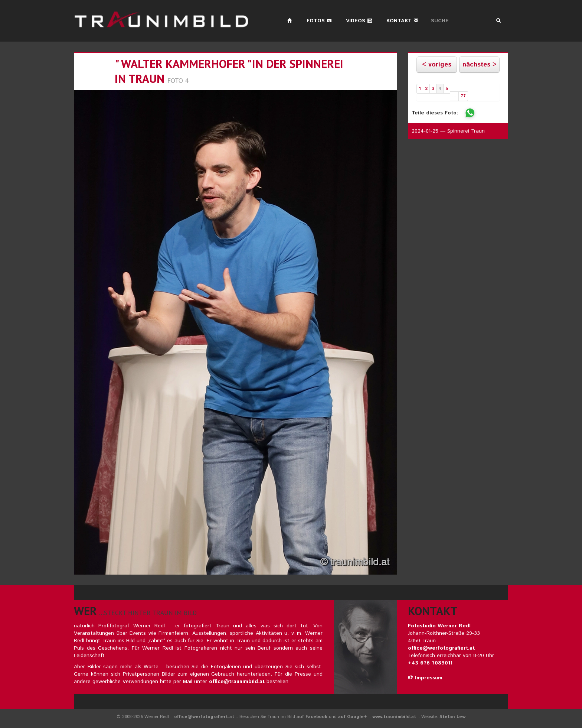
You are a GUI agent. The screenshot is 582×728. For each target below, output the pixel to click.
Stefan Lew (452, 717)
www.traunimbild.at (394, 717)
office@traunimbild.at (237, 682)
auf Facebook (312, 717)
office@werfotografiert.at (441, 648)
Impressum (425, 678)
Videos (359, 21)
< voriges (437, 65)
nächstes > (480, 65)
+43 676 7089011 (430, 663)
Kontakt (403, 21)
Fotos (319, 21)
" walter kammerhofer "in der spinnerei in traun (229, 71)
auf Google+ (353, 717)
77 (463, 96)
